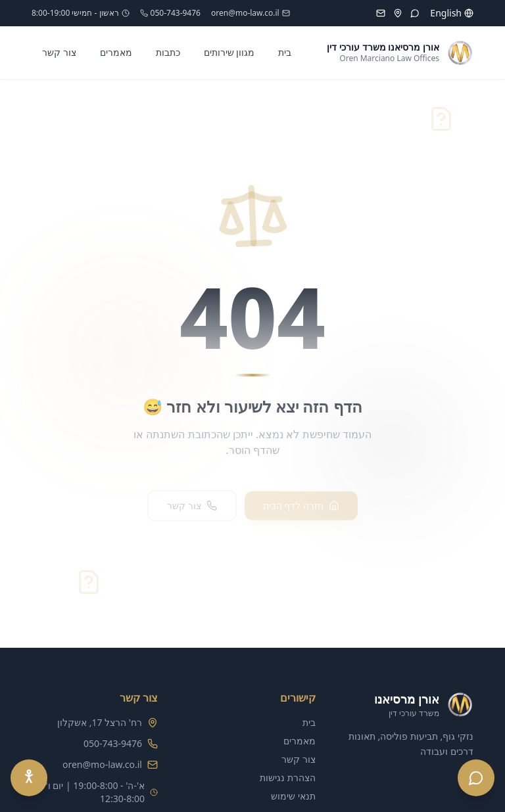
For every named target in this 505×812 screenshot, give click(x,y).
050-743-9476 (170, 13)
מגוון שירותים (229, 52)
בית (285, 52)
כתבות (168, 52)
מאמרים (116, 52)
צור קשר (59, 52)
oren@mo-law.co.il (251, 13)
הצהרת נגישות (288, 778)
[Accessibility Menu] (29, 778)
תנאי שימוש (293, 796)
